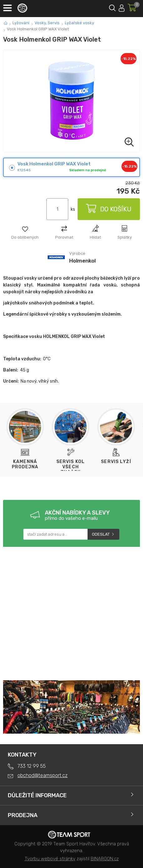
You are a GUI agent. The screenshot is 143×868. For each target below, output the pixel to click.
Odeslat (101, 534)
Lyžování (21, 23)
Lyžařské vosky (79, 23)
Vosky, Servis (47, 23)
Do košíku (109, 209)
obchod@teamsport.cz (43, 775)
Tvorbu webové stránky (50, 859)
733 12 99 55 (32, 766)
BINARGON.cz (105, 859)
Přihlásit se (122, 7)
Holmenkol (82, 261)
